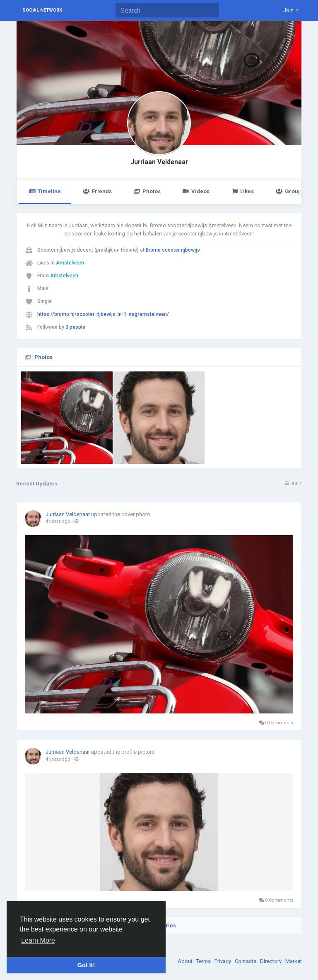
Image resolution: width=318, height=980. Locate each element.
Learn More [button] (38, 940)
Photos (147, 191)
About (186, 961)
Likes (243, 191)
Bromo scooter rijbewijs (173, 250)
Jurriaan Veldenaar (159, 162)
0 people (75, 327)
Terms (204, 961)
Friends (97, 191)
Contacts (246, 961)
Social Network (42, 10)
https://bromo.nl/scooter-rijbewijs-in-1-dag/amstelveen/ (103, 314)
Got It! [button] (86, 965)
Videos (196, 191)
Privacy (223, 961)
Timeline (45, 191)
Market (294, 961)
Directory (271, 961)
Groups (290, 191)
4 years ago (58, 521)
